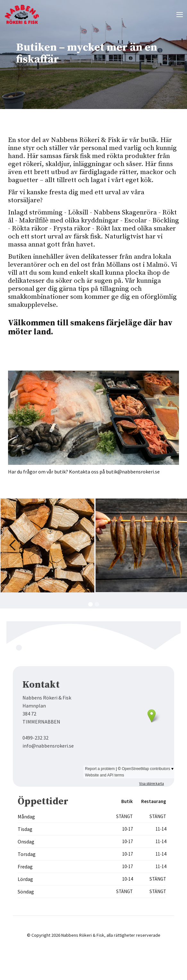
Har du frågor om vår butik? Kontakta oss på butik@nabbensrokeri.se (84, 472)
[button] (179, 15)
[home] (22, 14)
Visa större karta (152, 783)
